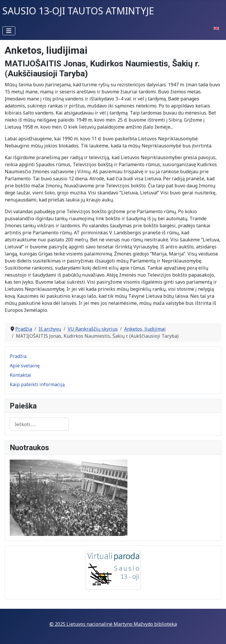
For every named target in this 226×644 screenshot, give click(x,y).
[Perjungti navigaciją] (9, 31)
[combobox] (39, 424)
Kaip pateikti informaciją (37, 384)
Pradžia (18, 356)
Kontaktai (20, 375)
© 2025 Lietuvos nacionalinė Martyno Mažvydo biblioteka (113, 624)
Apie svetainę (25, 366)
